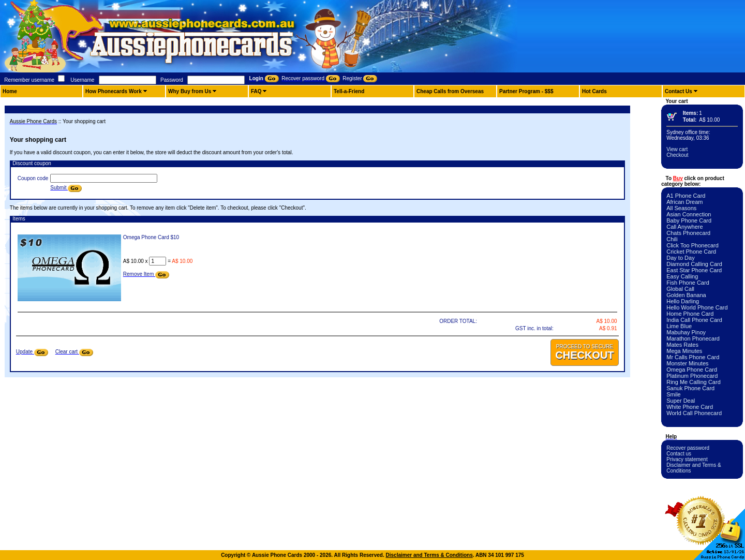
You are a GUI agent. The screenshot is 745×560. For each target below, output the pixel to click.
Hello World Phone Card (697, 307)
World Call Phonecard (694, 413)
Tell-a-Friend (349, 91)
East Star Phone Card (694, 270)
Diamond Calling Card (694, 264)
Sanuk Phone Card (690, 388)
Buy (678, 178)
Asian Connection (689, 214)
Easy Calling (682, 276)
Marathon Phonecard (693, 338)
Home (10, 91)
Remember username (29, 80)
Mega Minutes (684, 351)
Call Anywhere (684, 227)
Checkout (677, 155)
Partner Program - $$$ (526, 91)
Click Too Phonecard (692, 245)
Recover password (688, 448)
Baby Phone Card (689, 220)
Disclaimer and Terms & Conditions (429, 555)
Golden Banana (686, 295)
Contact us (679, 454)
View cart (677, 149)
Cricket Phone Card (691, 252)
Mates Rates (682, 345)
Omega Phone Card (692, 370)
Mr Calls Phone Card (693, 357)
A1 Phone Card (686, 196)
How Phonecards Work (114, 91)
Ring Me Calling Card (694, 382)
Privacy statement (687, 459)
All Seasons (681, 208)
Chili (672, 239)
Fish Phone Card (688, 283)
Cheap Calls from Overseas (450, 91)
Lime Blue (679, 326)
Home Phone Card (690, 314)
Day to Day (680, 258)
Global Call (680, 289)
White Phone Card (690, 407)
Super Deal (681, 401)
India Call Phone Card (694, 320)
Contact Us (679, 91)
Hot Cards (594, 91)
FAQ (256, 91)
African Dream (684, 202)
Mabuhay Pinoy (686, 332)
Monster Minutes (687, 363)
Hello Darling (683, 301)
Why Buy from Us (190, 91)
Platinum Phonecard (692, 376)
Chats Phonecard (688, 233)
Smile (674, 394)
